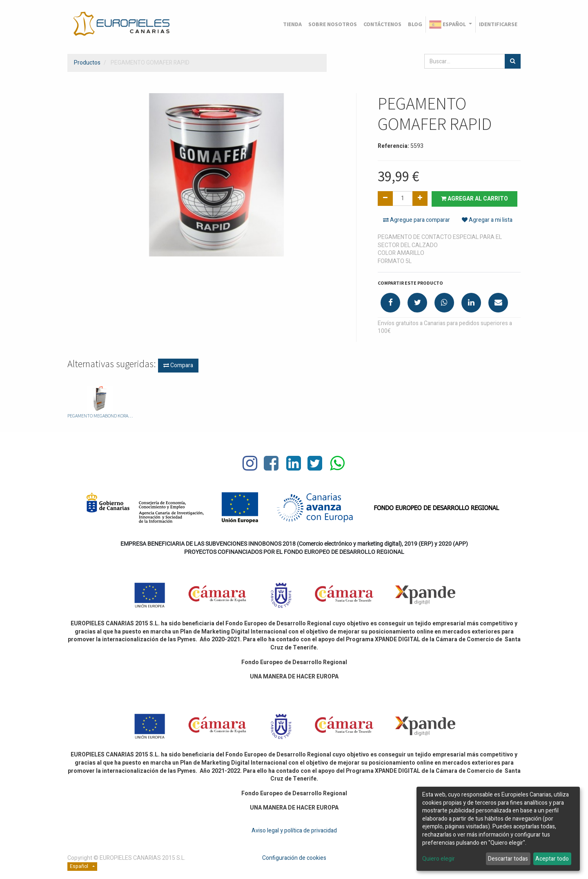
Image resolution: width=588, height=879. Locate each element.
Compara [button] (178, 365)
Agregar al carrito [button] (474, 199)
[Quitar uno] (385, 199)
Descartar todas (508, 859)
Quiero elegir (439, 859)
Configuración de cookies (294, 858)
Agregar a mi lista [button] (487, 220)
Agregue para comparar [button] (416, 220)
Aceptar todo (552, 859)
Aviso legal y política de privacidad (294, 831)
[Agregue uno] (420, 199)
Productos (87, 63)
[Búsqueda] (513, 61)
